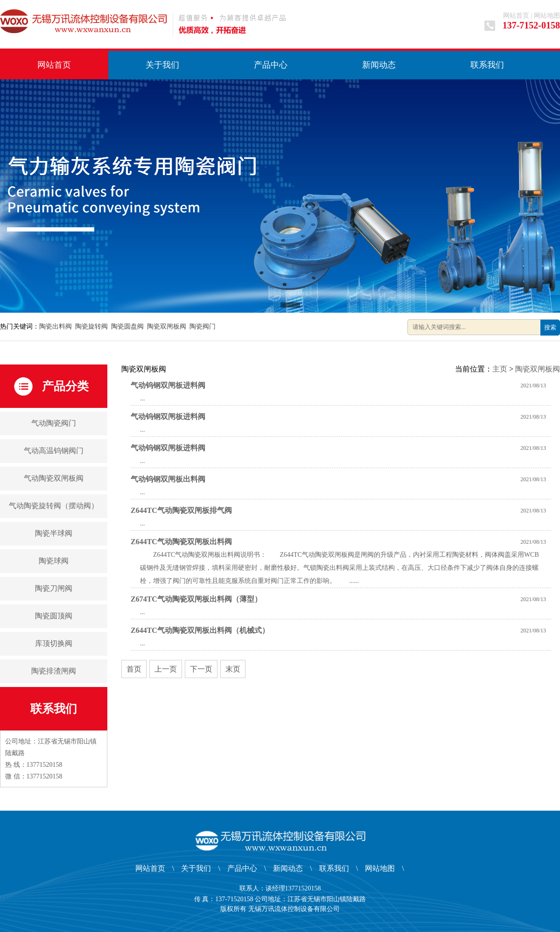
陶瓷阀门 (203, 326)
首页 (134, 669)
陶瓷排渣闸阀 (54, 671)
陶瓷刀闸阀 (54, 588)
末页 (233, 669)
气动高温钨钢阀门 (54, 451)
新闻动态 (379, 65)
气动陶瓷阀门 (54, 423)
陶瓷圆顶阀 (54, 616)
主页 (500, 369)
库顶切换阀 (54, 643)
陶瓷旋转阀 (91, 326)
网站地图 (547, 16)
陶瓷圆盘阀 (127, 326)
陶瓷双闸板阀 (167, 326)
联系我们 (487, 65)
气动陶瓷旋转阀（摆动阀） (54, 506)
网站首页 (516, 16)
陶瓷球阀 (54, 561)
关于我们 (162, 65)
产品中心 (271, 65)
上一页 (166, 669)
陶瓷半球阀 (54, 533)
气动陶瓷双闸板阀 (54, 478)
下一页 (201, 669)
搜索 (550, 327)
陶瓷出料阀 (56, 326)
